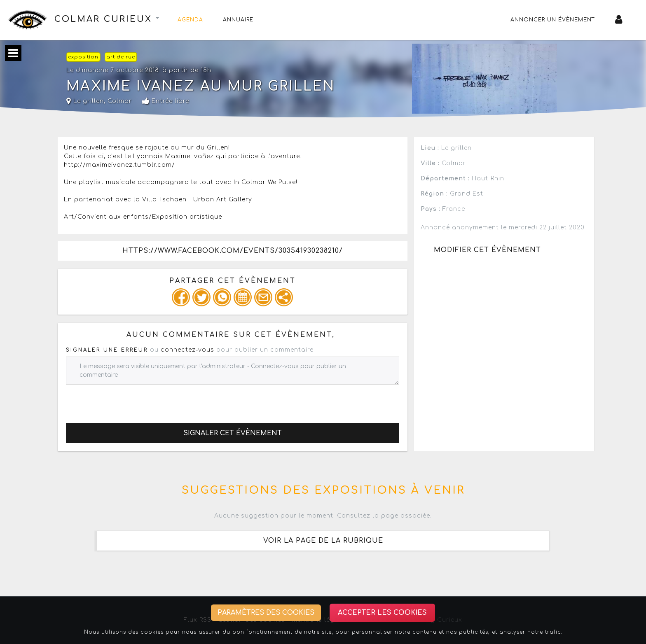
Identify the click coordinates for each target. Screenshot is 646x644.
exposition (83, 57)
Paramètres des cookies (266, 613)
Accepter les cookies (382, 613)
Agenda (190, 20)
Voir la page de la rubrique (323, 541)
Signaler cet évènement (233, 433)
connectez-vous (187, 350)
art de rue (121, 57)
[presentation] (129, 401)
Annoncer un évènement (553, 20)
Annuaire (238, 20)
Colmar (120, 101)
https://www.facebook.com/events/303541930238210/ (233, 251)
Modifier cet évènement (487, 250)
